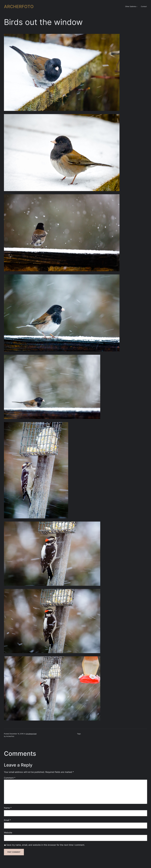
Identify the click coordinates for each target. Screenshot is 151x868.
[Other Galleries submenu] (137, 7)
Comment (10, 778)
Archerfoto (19, 7)
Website (8, 833)
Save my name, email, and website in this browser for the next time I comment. (46, 845)
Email (7, 820)
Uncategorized (31, 734)
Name (8, 808)
